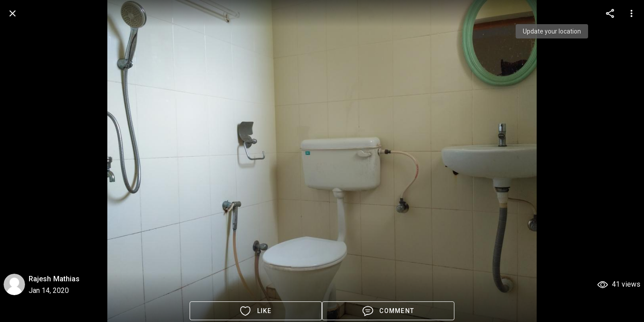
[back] (13, 13)
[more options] (610, 13)
